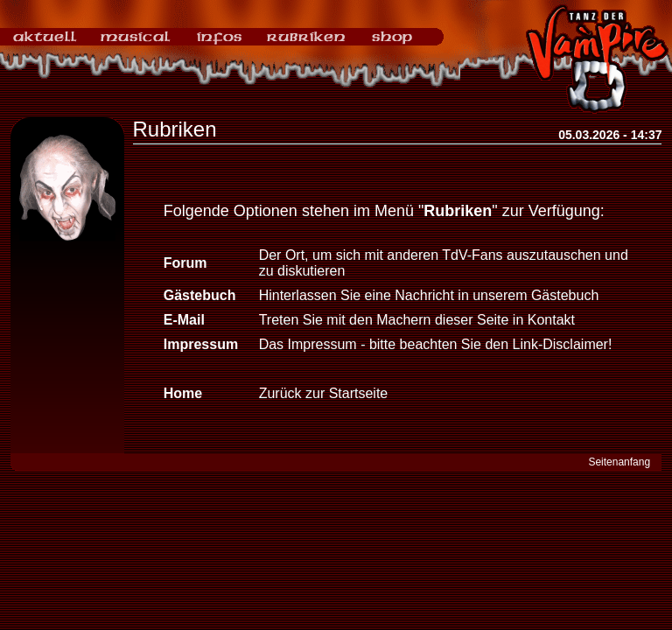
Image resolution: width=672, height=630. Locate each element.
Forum (185, 263)
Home (183, 393)
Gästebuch (200, 295)
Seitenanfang (619, 462)
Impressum (201, 344)
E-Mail (184, 320)
